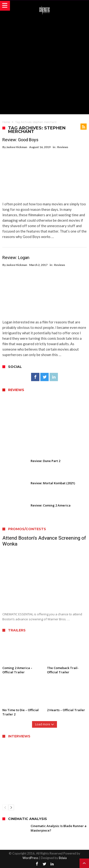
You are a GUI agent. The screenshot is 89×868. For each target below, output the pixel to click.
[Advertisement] (44, 64)
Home (6, 122)
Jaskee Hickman (17, 147)
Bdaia (63, 858)
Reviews (63, 147)
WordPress (30, 858)
